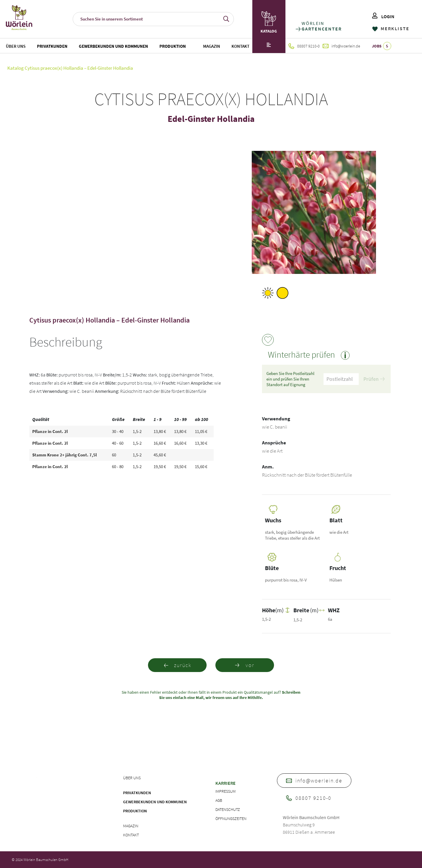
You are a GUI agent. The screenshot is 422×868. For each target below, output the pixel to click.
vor (245, 665)
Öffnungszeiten (231, 818)
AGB (219, 800)
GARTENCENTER (321, 29)
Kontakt (240, 46)
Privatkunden (52, 46)
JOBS (382, 46)
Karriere (226, 783)
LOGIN (383, 16)
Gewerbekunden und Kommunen (113, 46)
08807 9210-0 (304, 46)
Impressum (226, 791)
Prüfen (374, 379)
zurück (177, 665)
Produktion (173, 46)
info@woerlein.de (341, 46)
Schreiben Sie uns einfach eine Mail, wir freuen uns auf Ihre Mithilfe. (230, 695)
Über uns (16, 46)
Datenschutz (228, 809)
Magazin (212, 46)
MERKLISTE (391, 28)
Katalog (16, 68)
